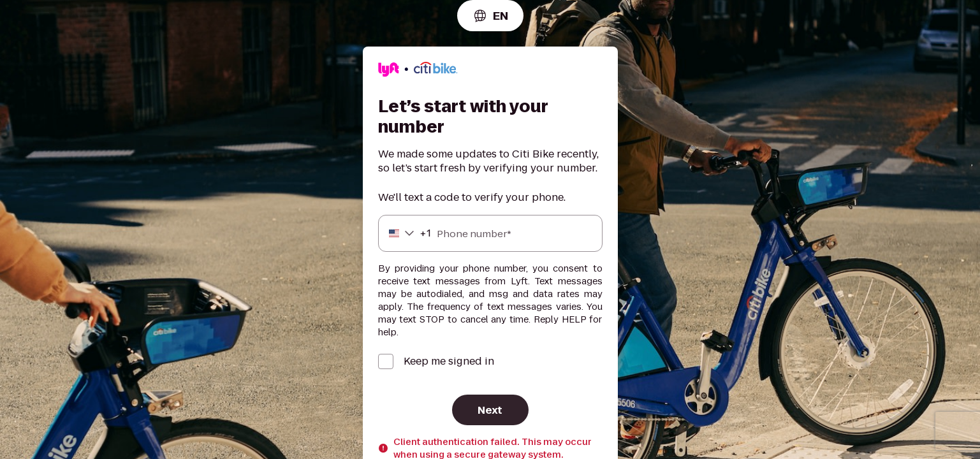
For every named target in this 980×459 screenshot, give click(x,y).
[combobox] (490, 16)
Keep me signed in (449, 361)
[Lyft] (418, 71)
